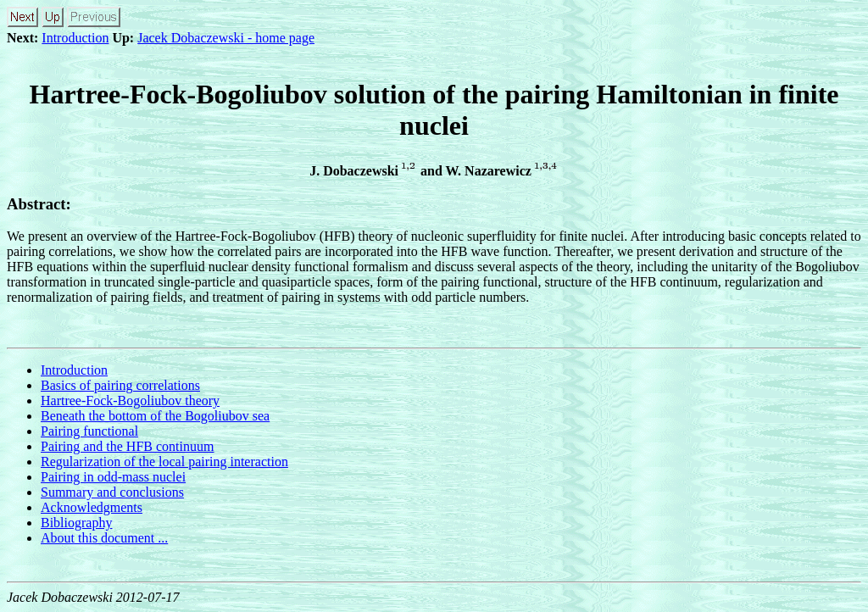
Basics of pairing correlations (120, 385)
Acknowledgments (92, 507)
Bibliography (76, 523)
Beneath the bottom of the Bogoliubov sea (155, 416)
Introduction (75, 38)
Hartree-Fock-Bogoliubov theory (130, 401)
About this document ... (104, 538)
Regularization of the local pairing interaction (164, 462)
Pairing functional (89, 431)
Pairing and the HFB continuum (127, 446)
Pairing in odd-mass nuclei (113, 477)
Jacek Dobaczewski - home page (226, 38)
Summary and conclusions (112, 492)
